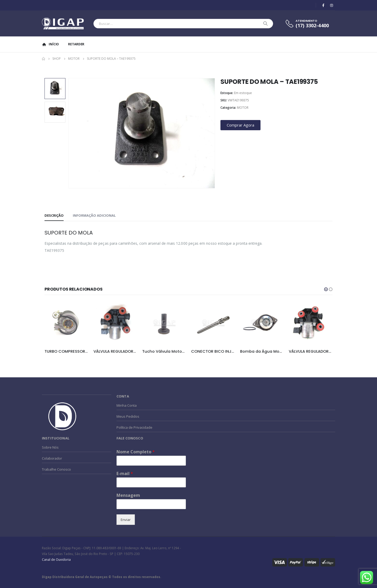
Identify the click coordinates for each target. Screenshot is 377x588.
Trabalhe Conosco (56, 469)
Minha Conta (127, 405)
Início (50, 44)
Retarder (76, 44)
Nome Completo (136, 452)
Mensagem (128, 495)
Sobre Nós (50, 447)
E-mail (125, 474)
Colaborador (52, 458)
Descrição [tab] (54, 215)
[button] (326, 289)
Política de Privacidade (134, 427)
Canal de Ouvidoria (56, 559)
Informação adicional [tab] (94, 215)
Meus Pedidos (128, 416)
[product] (66, 323)
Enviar (126, 520)
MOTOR (243, 108)
